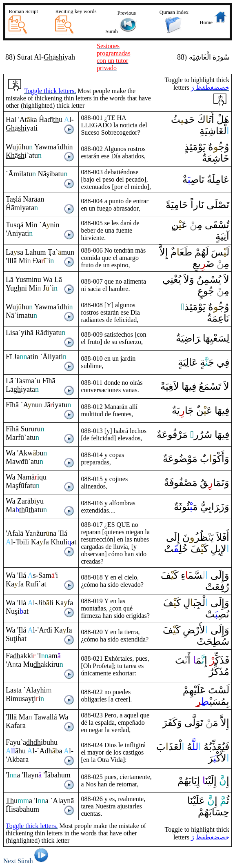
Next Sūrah (27, 861)
